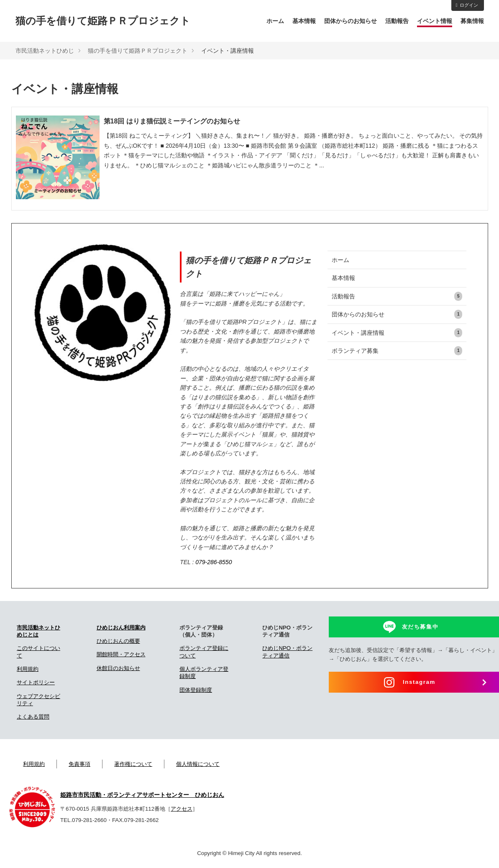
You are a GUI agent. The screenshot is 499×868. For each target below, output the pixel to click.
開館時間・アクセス (121, 654)
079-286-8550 (214, 562)
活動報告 (397, 21)
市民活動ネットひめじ (45, 51)
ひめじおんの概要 (118, 641)
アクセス (182, 809)
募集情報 (472, 21)
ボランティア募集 (397, 351)
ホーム (275, 21)
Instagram (419, 682)
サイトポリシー (36, 682)
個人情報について (198, 764)
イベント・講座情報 (397, 333)
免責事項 (79, 764)
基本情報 (304, 21)
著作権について (133, 764)
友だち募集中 (420, 627)
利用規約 (28, 669)
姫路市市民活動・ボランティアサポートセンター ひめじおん (142, 795)
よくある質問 (33, 717)
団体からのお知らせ (351, 21)
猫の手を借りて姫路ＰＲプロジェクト (103, 21)
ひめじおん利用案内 (121, 628)
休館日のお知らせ (118, 668)
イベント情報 (435, 21)
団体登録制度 (196, 690)
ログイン (467, 5)
